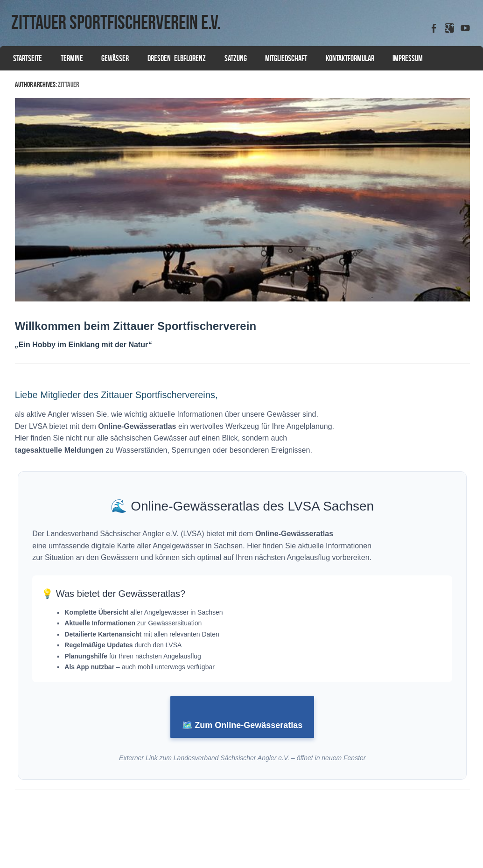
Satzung (236, 58)
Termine (72, 58)
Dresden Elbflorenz (177, 58)
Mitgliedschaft (286, 58)
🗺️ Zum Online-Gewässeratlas (242, 725)
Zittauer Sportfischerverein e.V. (116, 22)
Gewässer (115, 58)
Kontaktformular (350, 58)
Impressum (408, 58)
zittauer (68, 84)
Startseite (28, 58)
